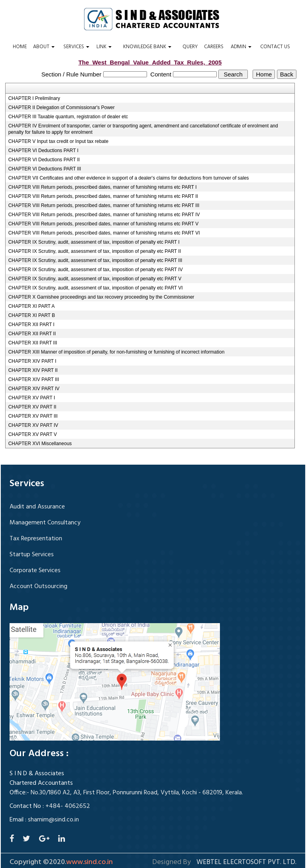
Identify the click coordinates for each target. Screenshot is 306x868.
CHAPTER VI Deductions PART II (44, 160)
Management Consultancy (45, 523)
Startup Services (32, 555)
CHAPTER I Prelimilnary (34, 98)
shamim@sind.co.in (53, 820)
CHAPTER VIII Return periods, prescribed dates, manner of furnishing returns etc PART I (103, 187)
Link (104, 47)
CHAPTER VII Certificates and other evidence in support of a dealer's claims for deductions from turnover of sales (129, 178)
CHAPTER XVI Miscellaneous (40, 444)
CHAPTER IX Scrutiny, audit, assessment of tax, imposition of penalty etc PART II (95, 251)
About (44, 47)
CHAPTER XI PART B (32, 315)
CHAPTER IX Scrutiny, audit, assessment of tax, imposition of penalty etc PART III (95, 260)
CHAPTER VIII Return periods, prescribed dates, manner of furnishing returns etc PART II (103, 196)
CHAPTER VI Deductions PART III (45, 169)
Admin (241, 47)
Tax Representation (36, 539)
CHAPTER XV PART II (32, 407)
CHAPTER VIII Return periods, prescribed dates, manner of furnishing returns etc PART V (104, 224)
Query (190, 47)
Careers (214, 47)
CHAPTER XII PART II (32, 334)
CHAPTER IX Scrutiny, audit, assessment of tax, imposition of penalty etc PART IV (96, 270)
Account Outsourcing (38, 586)
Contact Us (275, 47)
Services (76, 47)
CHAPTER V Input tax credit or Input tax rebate (58, 141)
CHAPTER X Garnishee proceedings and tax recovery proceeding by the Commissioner (101, 297)
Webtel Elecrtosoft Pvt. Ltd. (246, 862)
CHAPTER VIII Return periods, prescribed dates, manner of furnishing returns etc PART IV (104, 215)
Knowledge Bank (147, 47)
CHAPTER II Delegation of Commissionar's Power (62, 108)
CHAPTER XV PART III (33, 416)
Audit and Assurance (37, 507)
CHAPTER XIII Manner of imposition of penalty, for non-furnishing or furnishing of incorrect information (117, 352)
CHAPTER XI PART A (32, 306)
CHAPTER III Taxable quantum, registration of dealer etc (68, 117)
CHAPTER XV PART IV (33, 425)
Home (20, 47)
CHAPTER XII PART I (31, 325)
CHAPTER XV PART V (33, 434)
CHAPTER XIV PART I (32, 361)
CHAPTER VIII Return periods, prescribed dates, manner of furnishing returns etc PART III (104, 205)
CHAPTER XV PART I (32, 398)
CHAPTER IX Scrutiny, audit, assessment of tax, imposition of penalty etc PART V (95, 279)
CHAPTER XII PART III (33, 343)
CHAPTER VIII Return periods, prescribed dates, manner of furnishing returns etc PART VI (104, 233)
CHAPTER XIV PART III (34, 379)
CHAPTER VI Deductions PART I (43, 151)
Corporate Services (35, 571)
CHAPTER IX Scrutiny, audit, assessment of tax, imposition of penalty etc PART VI (96, 288)
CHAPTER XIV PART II (33, 370)
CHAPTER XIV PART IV (34, 389)
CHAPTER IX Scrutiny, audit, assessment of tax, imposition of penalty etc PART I (94, 242)
